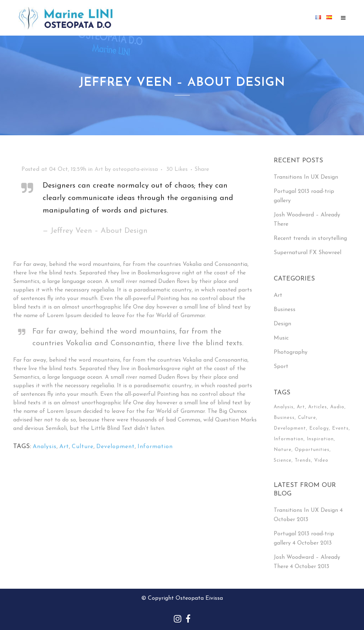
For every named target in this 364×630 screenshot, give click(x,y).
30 (177, 169)
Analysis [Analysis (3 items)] (284, 407)
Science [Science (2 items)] (283, 460)
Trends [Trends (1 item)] (303, 460)
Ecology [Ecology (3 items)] (319, 428)
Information (155, 447)
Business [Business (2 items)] (284, 418)
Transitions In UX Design (306, 177)
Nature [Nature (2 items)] (283, 450)
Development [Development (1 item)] (290, 428)
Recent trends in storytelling (310, 238)
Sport (281, 367)
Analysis (45, 447)
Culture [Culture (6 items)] (307, 418)
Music (281, 338)
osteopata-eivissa (135, 169)
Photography (291, 352)
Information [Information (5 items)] (289, 439)
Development (116, 447)
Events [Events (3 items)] (340, 428)
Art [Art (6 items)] (301, 407)
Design (282, 324)
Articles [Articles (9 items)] (318, 407)
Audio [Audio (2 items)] (337, 407)
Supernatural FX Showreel (307, 253)
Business (285, 310)
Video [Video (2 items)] (321, 460)
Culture (83, 447)
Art (99, 169)
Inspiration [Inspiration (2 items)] (320, 439)
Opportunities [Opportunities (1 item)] (312, 450)
